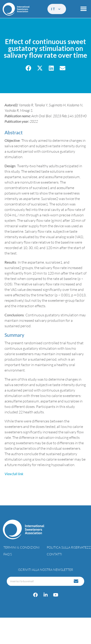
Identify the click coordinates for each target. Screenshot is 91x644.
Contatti (54, 554)
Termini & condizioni (21, 547)
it (56, 9)
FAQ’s (8, 554)
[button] (84, 9)
